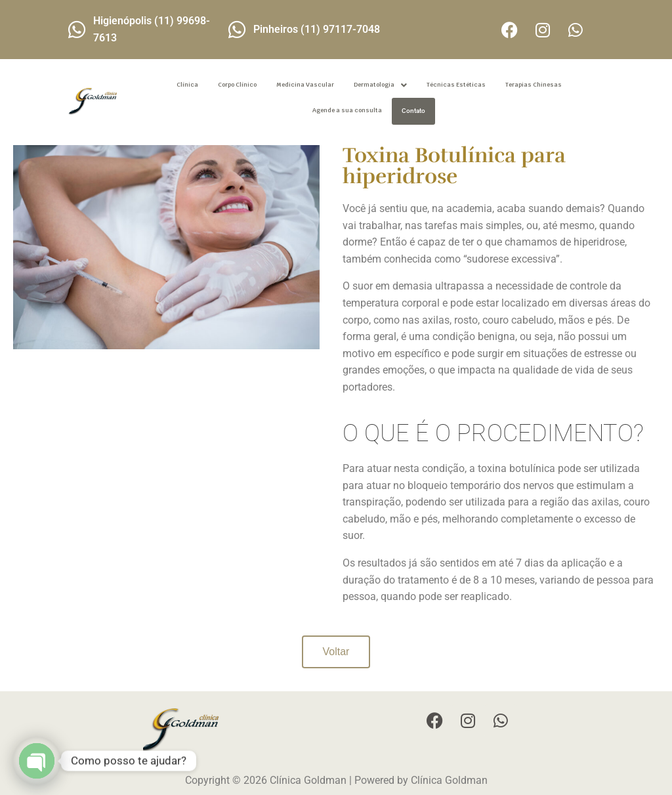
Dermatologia (380, 85)
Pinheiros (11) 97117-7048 (317, 29)
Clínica (187, 85)
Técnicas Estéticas (456, 85)
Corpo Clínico (237, 85)
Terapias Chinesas (534, 85)
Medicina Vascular (305, 85)
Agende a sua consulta (347, 110)
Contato (413, 111)
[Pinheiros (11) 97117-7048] (237, 30)
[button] (380, 85)
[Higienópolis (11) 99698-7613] (77, 30)
